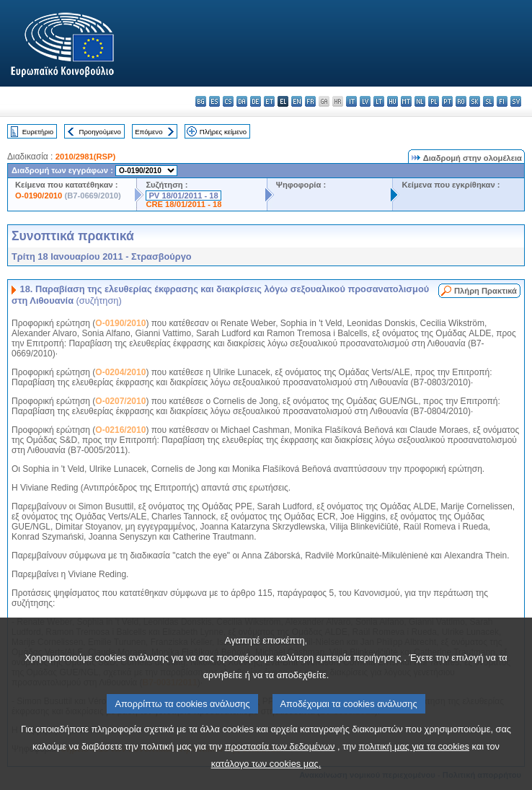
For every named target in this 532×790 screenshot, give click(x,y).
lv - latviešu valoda (365, 101)
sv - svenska (516, 101)
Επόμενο (148, 132)
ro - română (461, 101)
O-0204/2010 (120, 372)
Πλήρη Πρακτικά (486, 291)
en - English (297, 101)
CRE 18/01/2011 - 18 (183, 204)
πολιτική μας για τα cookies (414, 776)
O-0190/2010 (39, 196)
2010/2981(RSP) (85, 157)
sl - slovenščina (488, 101)
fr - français (310, 101)
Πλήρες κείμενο (223, 132)
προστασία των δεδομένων (280, 776)
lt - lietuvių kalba (379, 101)
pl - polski (434, 101)
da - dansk (242, 101)
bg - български (201, 101)
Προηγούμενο (99, 132)
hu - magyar (393, 101)
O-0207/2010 (120, 401)
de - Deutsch (256, 101)
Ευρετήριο (38, 132)
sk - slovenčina (475, 101)
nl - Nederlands (420, 101)
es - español (214, 101)
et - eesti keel (269, 101)
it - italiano (351, 101)
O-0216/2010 (120, 430)
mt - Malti (406, 101)
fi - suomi (502, 101)
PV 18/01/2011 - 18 (183, 196)
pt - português (447, 101)
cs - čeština (228, 101)
